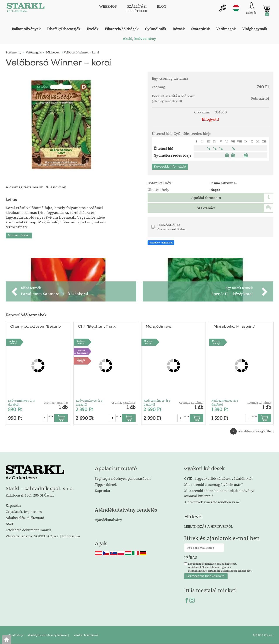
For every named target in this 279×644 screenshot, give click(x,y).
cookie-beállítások (86, 635)
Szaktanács (206, 208)
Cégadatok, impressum (24, 511)
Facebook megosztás (161, 243)
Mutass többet (19, 235)
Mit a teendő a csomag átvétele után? (213, 484)
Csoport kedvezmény (81, 352)
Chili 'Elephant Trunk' (97, 327)
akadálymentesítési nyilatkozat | (48, 635)
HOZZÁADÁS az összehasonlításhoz (172, 227)
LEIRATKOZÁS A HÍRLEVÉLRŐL (208, 527)
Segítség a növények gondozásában (123, 478)
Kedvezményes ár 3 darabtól (21, 402)
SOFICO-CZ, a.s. (263, 635)
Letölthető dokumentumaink (28, 530)
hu (236, 8)
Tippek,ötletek (106, 484)
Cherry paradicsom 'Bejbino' (36, 327)
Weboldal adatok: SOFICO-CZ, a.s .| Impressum (43, 536)
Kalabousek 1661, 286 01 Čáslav (30, 495)
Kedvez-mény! (13, 342)
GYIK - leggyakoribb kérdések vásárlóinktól (218, 478)
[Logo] (25, 9)
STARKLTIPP (81, 361)
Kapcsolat (13, 505)
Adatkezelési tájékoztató (25, 518)
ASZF (10, 524)
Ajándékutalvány (108, 520)
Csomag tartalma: (56, 403)
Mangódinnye (159, 327)
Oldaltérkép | (16, 635)
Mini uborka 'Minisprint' (234, 327)
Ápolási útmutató (206, 198)
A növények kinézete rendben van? (212, 502)
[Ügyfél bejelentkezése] (251, 9)
